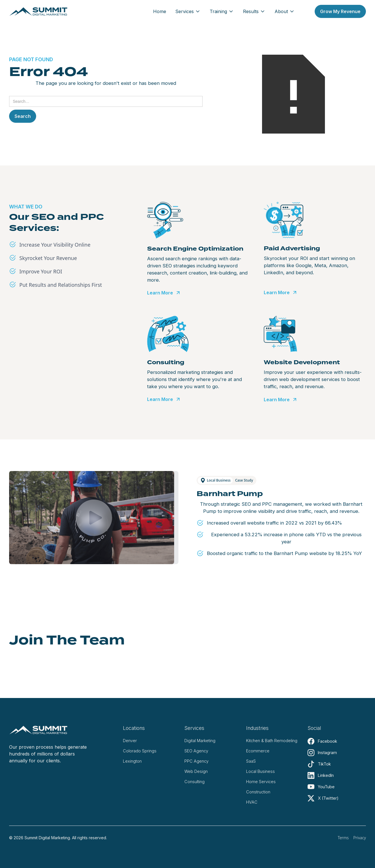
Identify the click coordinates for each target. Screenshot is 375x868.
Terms (343, 838)
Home (160, 11)
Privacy (360, 838)
